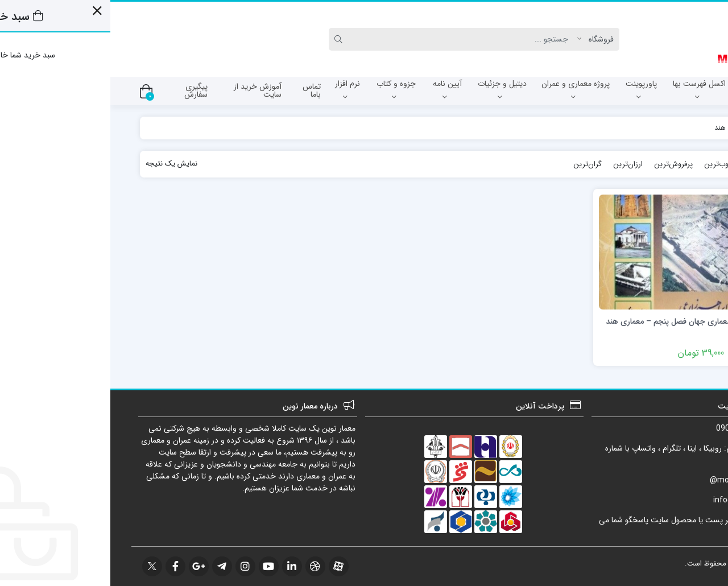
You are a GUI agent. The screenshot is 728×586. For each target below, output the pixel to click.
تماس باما (201, 90)
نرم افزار (237, 90)
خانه (686, 128)
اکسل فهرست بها (589, 90)
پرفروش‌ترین (563, 164)
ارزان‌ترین (518, 164)
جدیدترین (657, 164)
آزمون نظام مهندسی (662, 90)
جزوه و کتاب (286, 90)
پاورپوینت (531, 90)
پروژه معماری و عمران (465, 90)
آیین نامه (337, 90)
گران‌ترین (477, 164)
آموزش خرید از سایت (147, 90)
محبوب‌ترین (612, 164)
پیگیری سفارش (86, 90)
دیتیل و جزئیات (392, 90)
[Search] (354, 39)
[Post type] (488, 39)
